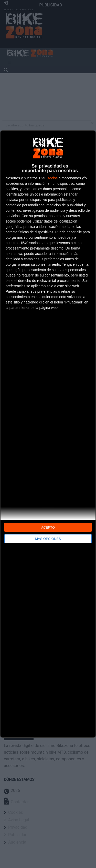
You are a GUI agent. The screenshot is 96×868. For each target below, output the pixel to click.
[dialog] (48, 434)
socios (52, 178)
